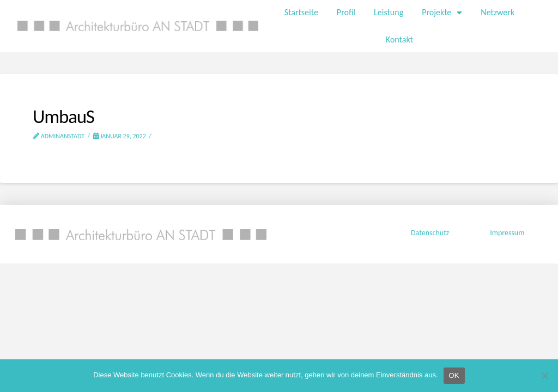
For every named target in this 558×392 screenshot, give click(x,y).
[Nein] (544, 376)
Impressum (506, 233)
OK (454, 375)
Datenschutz (430, 233)
